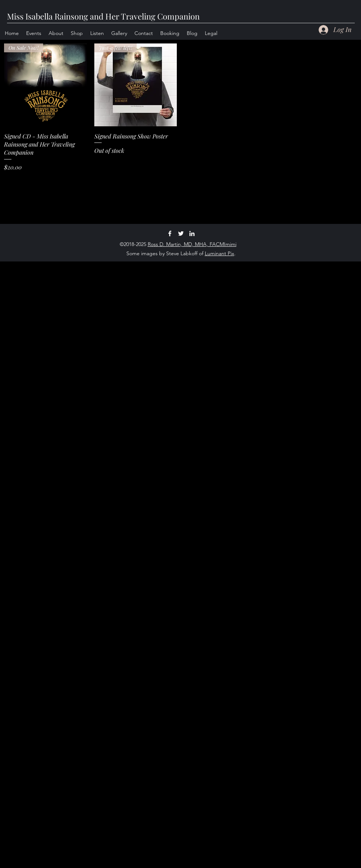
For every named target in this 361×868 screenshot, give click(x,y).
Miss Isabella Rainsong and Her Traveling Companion (103, 16)
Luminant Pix (220, 253)
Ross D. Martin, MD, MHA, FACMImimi (192, 244)
